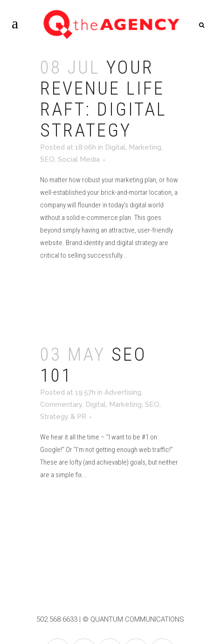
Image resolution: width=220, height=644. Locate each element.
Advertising (123, 392)
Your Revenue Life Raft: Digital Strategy (103, 99)
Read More (67, 282)
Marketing (145, 147)
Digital (115, 147)
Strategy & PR (63, 417)
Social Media (79, 159)
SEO (47, 159)
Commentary (61, 404)
